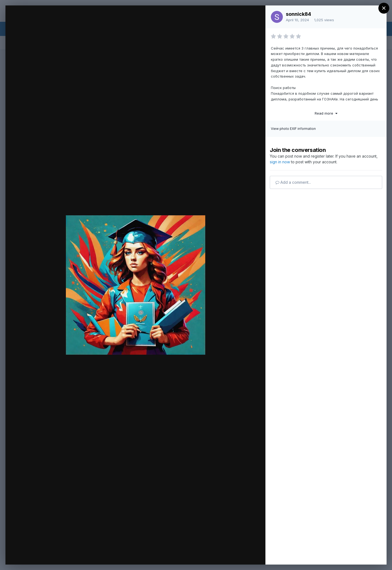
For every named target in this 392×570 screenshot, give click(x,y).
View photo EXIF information (293, 129)
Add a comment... (293, 182)
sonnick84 (298, 14)
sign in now (280, 162)
